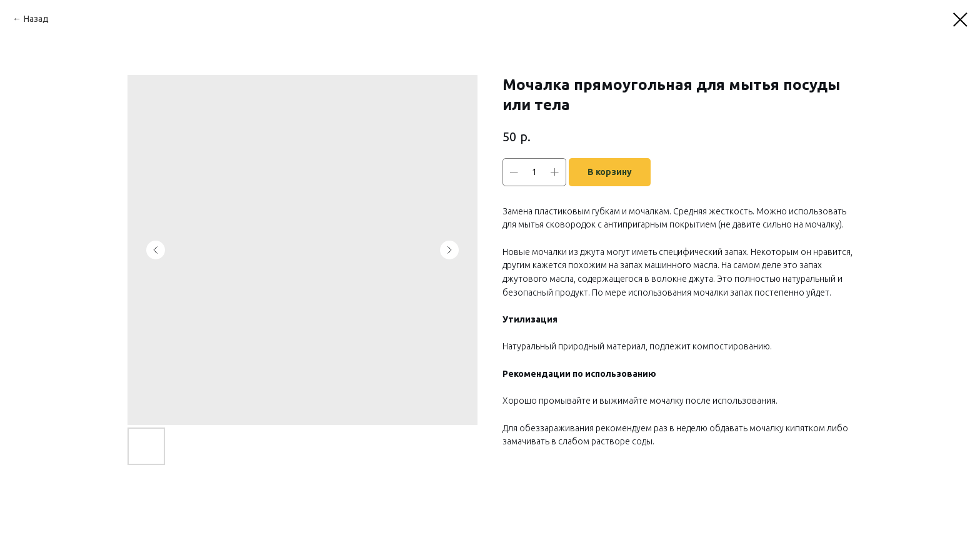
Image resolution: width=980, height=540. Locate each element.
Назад (36, 19)
